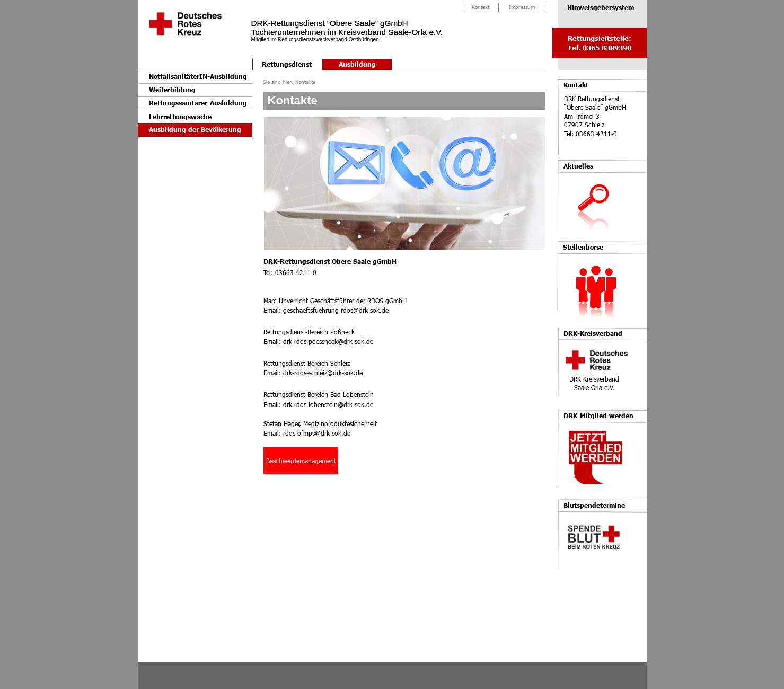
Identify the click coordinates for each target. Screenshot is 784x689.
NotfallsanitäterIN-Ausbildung (198, 77)
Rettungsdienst (287, 64)
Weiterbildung (172, 90)
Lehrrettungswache (180, 117)
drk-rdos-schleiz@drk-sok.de (323, 373)
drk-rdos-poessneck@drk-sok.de (328, 341)
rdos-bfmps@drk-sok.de (317, 433)
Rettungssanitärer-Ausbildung (198, 103)
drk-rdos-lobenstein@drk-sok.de (328, 404)
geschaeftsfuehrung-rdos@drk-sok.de (336, 310)
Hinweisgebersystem (601, 8)
